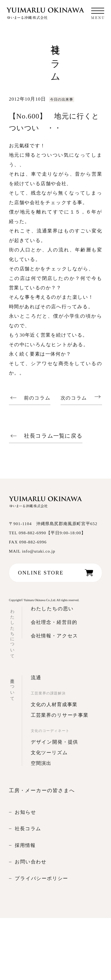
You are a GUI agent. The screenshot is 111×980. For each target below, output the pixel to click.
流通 (36, 678)
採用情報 (25, 845)
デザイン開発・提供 (54, 742)
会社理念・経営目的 (54, 622)
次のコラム (74, 398)
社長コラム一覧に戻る (53, 436)
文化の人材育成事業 (54, 705)
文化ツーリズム (49, 753)
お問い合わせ (31, 862)
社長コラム (28, 829)
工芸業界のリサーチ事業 (60, 715)
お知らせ (25, 812)
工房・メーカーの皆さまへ (42, 790)
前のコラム (37, 398)
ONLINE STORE (41, 573)
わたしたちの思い (52, 609)
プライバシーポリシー (41, 878)
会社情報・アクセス (54, 636)
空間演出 (41, 763)
